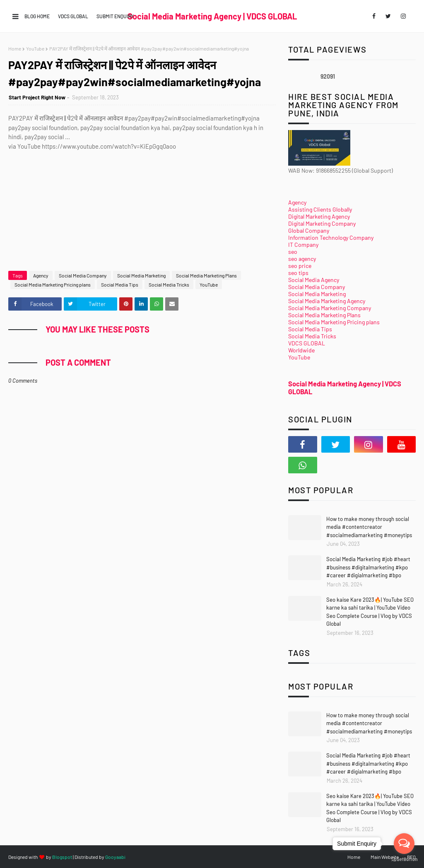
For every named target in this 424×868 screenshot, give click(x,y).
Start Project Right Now (37, 97)
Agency (41, 275)
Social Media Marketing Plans (206, 275)
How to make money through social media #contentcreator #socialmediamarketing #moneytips (369, 527)
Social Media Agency (314, 280)
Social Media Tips (120, 285)
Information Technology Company (331, 237)
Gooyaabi (115, 857)
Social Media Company (83, 275)
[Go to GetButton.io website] (404, 860)
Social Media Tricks (169, 285)
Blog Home (37, 16)
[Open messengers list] (404, 844)
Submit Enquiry (115, 16)
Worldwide (301, 350)
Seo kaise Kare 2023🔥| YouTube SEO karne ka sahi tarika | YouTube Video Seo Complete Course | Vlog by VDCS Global (370, 612)
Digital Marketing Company (322, 223)
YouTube (35, 48)
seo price (300, 266)
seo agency (302, 259)
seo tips (298, 273)
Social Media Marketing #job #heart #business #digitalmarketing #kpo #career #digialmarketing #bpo (368, 567)
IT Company (303, 245)
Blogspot (62, 857)
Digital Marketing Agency (319, 216)
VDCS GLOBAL (73, 16)
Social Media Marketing (141, 275)
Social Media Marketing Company (330, 308)
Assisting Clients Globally (320, 209)
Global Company (309, 230)
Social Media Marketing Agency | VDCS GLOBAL (212, 16)
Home (15, 48)
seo (293, 252)
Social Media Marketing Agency (327, 301)
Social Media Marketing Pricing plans (53, 285)
